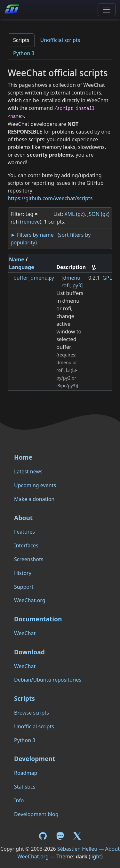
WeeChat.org (30, 600)
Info (19, 800)
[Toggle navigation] (107, 10)
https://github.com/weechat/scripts (50, 198)
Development (35, 759)
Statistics (25, 787)
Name (17, 259)
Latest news (28, 471)
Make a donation (34, 499)
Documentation (38, 619)
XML (69, 214)
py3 (77, 285)
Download (29, 652)
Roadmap (26, 773)
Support (24, 587)
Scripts (21, 40)
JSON (93, 214)
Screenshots (29, 559)
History (23, 573)
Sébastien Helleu (77, 849)
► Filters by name (32, 235)
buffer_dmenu (34, 278)
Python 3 (24, 53)
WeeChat (25, 633)
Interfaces (26, 545)
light (96, 856)
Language (22, 267)
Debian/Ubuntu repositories (48, 680)
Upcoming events (35, 485)
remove (31, 222)
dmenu (72, 278)
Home (23, 457)
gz (80, 214)
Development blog (36, 814)
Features (24, 532)
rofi (66, 285)
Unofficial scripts (60, 40)
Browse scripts (32, 713)
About (23, 518)
